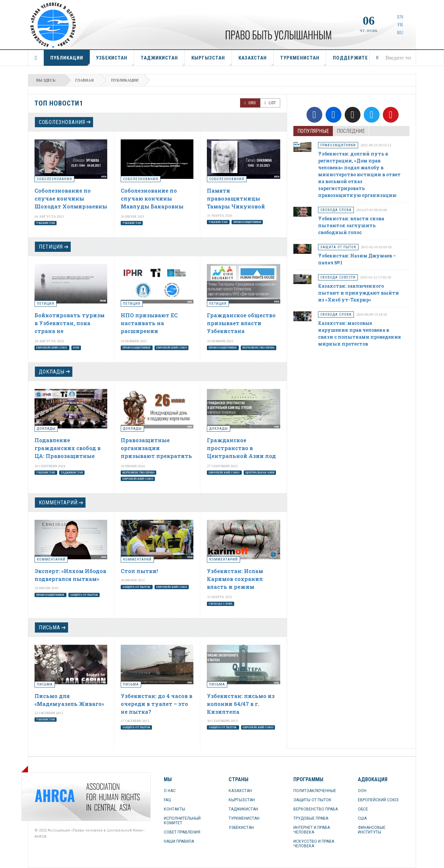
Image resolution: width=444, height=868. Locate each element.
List (270, 103)
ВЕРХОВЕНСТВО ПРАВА (316, 809)
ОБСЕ (363, 809)
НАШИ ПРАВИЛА (179, 841)
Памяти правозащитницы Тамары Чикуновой (236, 198)
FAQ (167, 800)
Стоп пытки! (139, 571)
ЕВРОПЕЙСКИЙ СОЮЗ (378, 800)
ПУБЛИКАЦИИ (70, 60)
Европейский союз (52, 348)
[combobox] (393, 58)
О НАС (170, 791)
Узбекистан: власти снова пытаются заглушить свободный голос (351, 225)
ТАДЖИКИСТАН (163, 60)
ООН (76, 348)
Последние (351, 131)
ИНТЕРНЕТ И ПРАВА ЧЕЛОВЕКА (312, 830)
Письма (49, 627)
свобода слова (220, 603)
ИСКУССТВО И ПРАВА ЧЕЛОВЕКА (314, 844)
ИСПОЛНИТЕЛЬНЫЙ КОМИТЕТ (182, 821)
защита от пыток (84, 595)
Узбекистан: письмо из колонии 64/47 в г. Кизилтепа (241, 704)
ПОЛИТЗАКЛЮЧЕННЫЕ (315, 791)
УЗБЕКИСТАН (115, 60)
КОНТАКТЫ (174, 809)
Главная (85, 80)
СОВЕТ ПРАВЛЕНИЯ (182, 832)
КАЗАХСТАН (256, 60)
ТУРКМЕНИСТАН (303, 60)
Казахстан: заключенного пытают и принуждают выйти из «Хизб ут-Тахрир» (358, 293)
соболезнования (62, 122)
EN (400, 17)
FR (400, 25)
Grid (250, 103)
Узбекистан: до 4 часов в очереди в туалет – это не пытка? (157, 704)
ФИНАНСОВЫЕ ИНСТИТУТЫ (372, 830)
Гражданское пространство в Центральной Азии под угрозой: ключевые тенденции (241, 456)
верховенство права (259, 348)
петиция (51, 247)
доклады (52, 372)
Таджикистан (72, 473)
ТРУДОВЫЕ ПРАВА (311, 818)
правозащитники (247, 222)
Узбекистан (46, 223)
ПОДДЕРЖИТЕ (350, 58)
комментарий (58, 503)
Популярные (313, 131)
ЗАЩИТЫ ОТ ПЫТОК (312, 800)
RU (400, 33)
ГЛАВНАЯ (36, 58)
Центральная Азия (260, 473)
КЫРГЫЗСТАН (212, 60)
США (362, 818)
